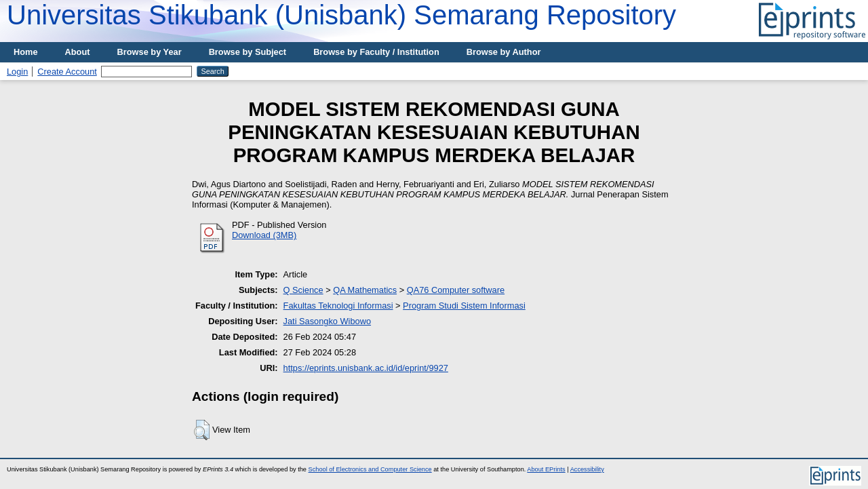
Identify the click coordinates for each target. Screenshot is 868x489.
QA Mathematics (365, 290)
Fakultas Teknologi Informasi (338, 306)
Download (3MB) (264, 235)
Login (17, 72)
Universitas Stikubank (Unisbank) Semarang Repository (341, 15)
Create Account (67, 72)
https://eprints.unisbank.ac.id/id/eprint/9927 (366, 368)
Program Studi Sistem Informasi (464, 306)
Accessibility (587, 469)
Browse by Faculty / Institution (376, 52)
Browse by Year (150, 52)
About (78, 52)
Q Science (303, 290)
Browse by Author (504, 52)
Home (26, 52)
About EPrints (546, 469)
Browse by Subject (248, 52)
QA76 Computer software (456, 290)
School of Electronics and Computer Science (370, 469)
